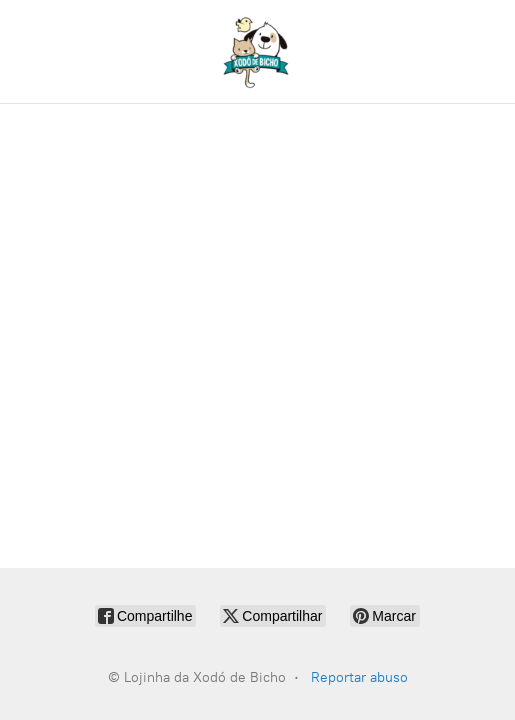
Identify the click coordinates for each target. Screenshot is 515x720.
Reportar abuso (359, 677)
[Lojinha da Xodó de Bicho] (258, 51)
